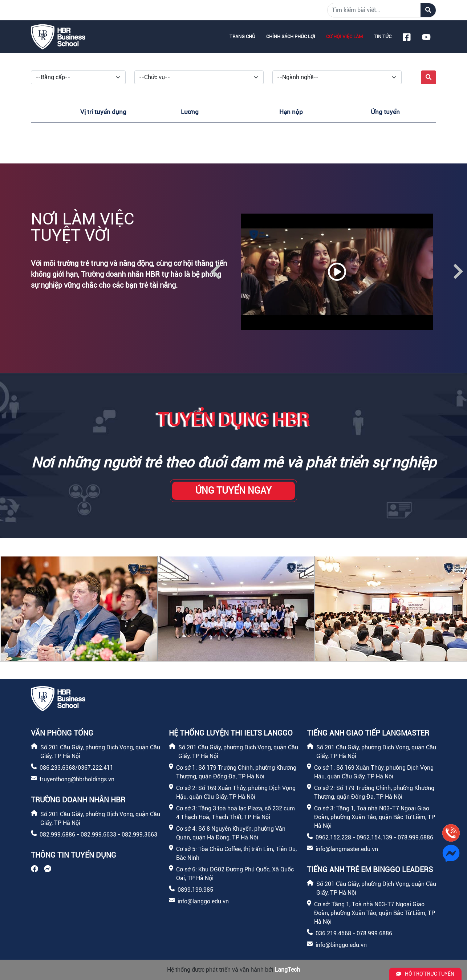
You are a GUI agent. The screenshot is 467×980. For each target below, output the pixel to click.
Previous (216, 272)
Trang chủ (242, 37)
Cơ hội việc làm (344, 37)
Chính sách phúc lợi (291, 37)
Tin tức (383, 37)
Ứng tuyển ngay (233, 491)
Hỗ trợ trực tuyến (425, 974)
